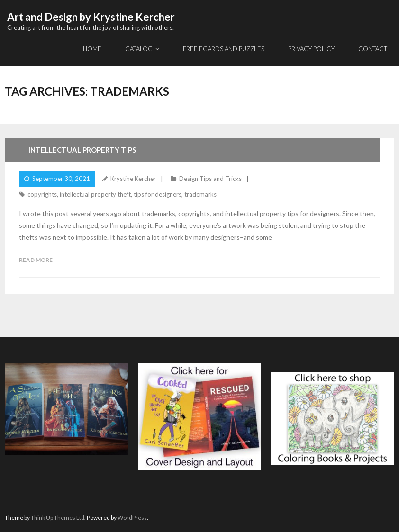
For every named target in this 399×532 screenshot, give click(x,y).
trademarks (200, 194)
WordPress (132, 518)
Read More (36, 260)
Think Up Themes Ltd (58, 518)
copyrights (42, 194)
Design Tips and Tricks (210, 179)
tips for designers (158, 194)
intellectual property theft (95, 194)
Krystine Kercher (133, 179)
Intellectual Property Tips (82, 150)
